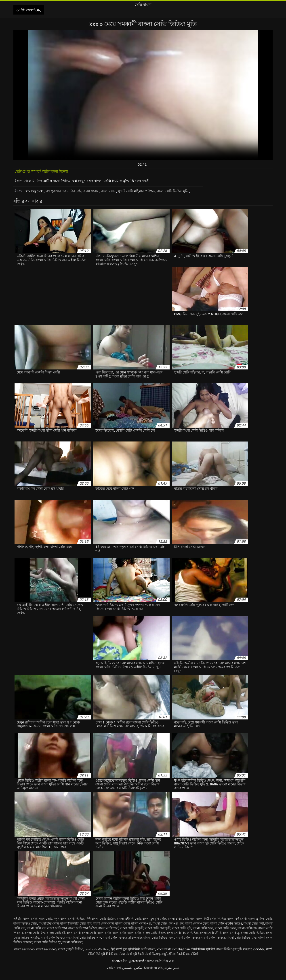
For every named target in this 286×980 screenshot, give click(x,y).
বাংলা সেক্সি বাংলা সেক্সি (81, 939)
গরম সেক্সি (46, 925)
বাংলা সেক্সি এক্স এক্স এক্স (168, 930)
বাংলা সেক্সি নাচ (247, 935)
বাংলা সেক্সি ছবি (182, 935)
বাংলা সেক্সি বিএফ (154, 939)
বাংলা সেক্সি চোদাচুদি (158, 935)
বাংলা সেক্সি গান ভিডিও (83, 935)
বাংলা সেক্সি (123, 930)
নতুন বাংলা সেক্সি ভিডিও (69, 925)
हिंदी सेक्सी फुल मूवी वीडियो (125, 956)
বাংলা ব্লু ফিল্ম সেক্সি (260, 925)
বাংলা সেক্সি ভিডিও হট (47, 949)
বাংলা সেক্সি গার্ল (108, 935)
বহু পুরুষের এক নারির (63, 193)
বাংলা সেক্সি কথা (254, 930)
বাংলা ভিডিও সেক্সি (25, 930)
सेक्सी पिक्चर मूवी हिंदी (203, 956)
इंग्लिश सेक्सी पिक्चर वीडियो (183, 960)
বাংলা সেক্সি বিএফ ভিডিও (182, 939)
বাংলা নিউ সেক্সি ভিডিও (211, 925)
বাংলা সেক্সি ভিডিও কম (55, 944)
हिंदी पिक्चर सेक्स (115, 960)
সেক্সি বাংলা (148, 956)
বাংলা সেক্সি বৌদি (210, 939)
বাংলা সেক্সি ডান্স (203, 935)
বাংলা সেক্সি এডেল (197, 930)
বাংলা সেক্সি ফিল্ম (35, 939)
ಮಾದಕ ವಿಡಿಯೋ (254, 956)
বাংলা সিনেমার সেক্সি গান (76, 930)
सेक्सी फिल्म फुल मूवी (156, 960)
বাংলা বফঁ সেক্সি (237, 925)
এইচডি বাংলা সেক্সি (25, 925)
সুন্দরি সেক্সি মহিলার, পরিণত (146, 193)
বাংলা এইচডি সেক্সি (129, 925)
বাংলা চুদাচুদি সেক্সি (154, 925)
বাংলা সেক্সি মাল (73, 949)
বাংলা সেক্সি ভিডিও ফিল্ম (159, 944)
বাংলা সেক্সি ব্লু (231, 939)
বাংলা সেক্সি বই (56, 939)
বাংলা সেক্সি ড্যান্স (225, 935)
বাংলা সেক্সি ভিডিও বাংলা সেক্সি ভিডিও (200, 944)
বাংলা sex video (24, 956)
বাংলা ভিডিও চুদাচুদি (229, 956)
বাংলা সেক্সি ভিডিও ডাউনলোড (122, 944)
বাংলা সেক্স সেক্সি (103, 930)
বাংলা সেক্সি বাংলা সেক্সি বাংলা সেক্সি (119, 939)
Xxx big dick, (36, 193)
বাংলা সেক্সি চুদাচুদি (131, 935)
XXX (94, 24)
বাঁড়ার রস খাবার (93, 193)
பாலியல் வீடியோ (97, 956)
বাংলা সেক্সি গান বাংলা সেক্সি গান (47, 935)
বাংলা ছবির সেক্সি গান (181, 925)
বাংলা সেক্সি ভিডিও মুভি (242, 944)
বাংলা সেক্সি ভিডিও (252, 939)
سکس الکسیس (132, 974)
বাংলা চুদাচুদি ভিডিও (71, 956)
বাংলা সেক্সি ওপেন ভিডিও (226, 930)
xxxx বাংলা (164, 956)
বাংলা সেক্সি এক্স (141, 930)
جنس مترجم (171, 974)
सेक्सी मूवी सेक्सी (135, 960)
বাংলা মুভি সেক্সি (49, 930)
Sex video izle (153, 974)
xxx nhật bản (181, 956)
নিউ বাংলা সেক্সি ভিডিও (100, 925)
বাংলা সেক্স (115, 193)
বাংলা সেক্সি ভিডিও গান (86, 944)
